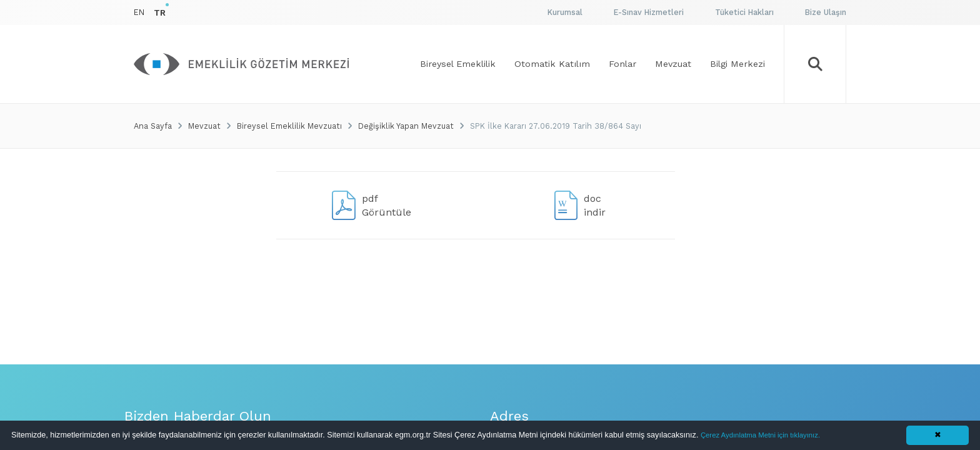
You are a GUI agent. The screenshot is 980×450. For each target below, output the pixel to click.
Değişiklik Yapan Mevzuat (406, 126)
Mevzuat (204, 126)
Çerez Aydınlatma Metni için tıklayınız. (760, 435)
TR (160, 12)
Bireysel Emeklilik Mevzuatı (289, 126)
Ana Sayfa (153, 126)
